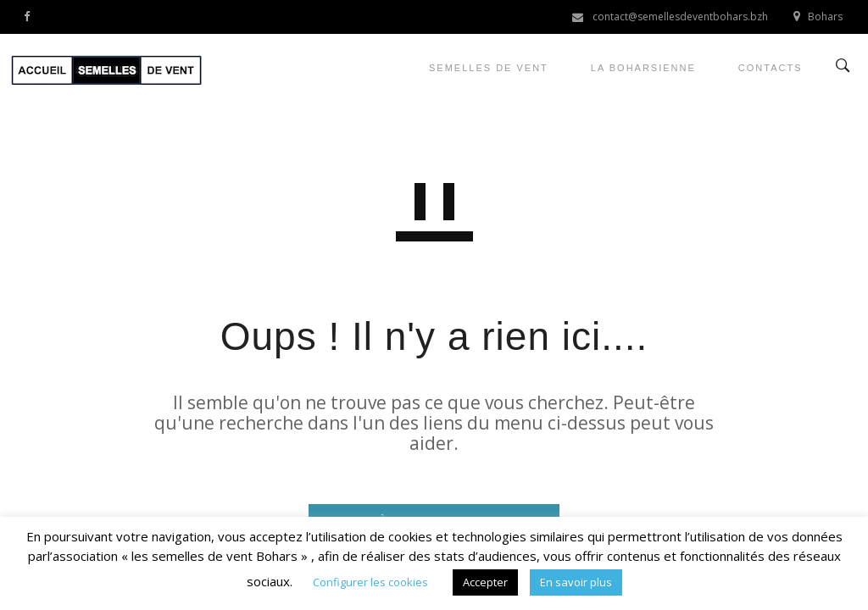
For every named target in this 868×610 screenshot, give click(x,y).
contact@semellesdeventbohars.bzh (680, 17)
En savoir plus (576, 582)
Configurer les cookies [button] (370, 582)
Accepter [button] (485, 582)
